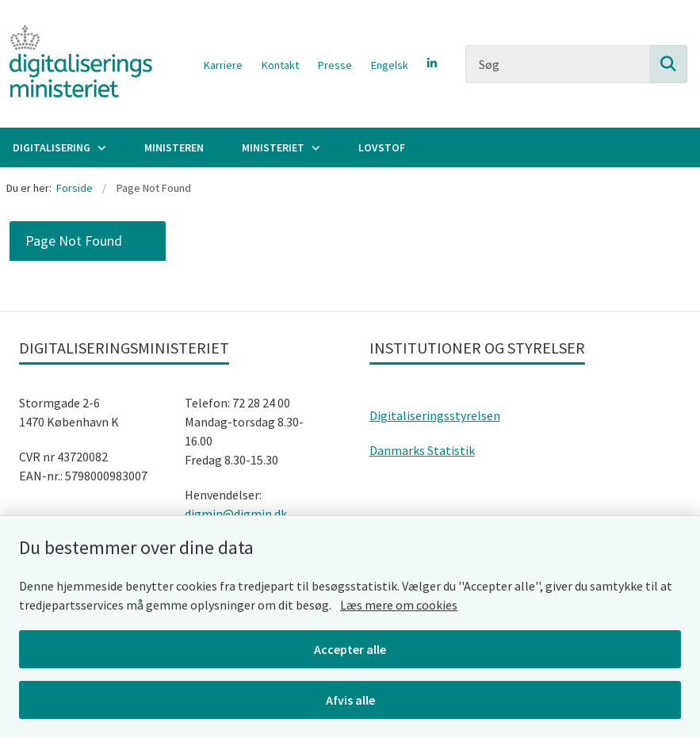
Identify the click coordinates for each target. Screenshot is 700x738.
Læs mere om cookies (399, 605)
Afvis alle (350, 700)
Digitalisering (52, 147)
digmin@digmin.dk (236, 514)
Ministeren (174, 147)
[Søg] (576, 64)
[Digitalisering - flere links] (100, 147)
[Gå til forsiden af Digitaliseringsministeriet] (76, 64)
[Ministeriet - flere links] (314, 147)
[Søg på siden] (668, 64)
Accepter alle (350, 649)
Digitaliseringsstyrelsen (435, 415)
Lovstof (382, 147)
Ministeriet (273, 147)
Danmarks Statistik (422, 450)
